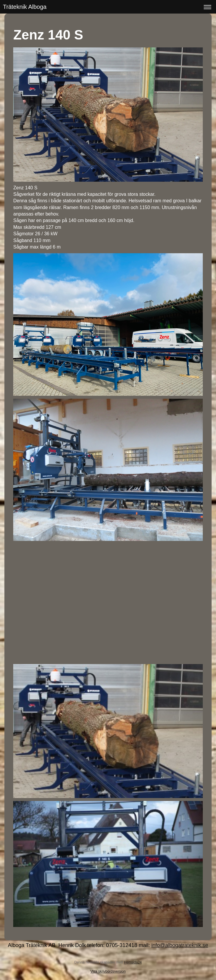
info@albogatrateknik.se (180, 945)
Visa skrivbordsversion (108, 971)
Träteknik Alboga (25, 7)
